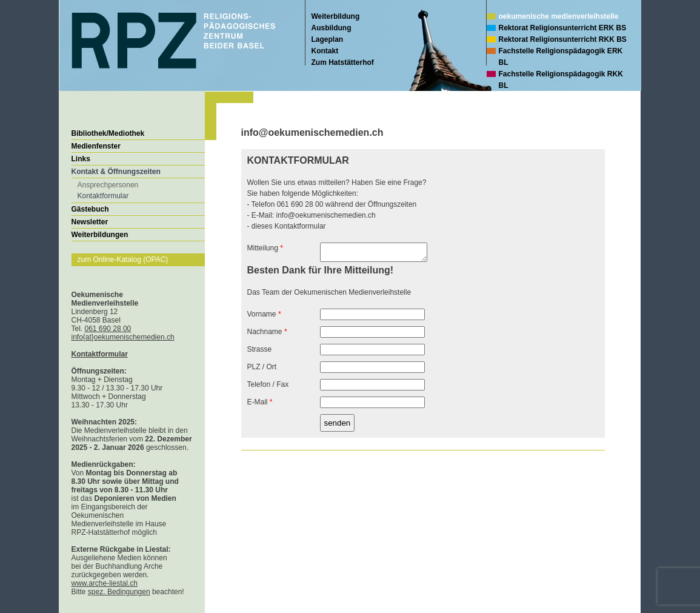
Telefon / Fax (268, 388)
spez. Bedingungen (119, 592)
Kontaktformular (103, 196)
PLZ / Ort (262, 370)
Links (81, 159)
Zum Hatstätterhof (343, 62)
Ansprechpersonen (108, 185)
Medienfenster (96, 146)
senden (338, 427)
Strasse (260, 353)
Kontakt (325, 51)
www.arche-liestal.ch (105, 583)
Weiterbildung (336, 16)
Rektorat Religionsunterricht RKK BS (563, 39)
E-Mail (260, 406)
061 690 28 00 (108, 329)
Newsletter (90, 222)
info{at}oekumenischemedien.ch (123, 337)
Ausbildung (332, 28)
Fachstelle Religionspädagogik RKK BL (561, 80)
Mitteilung (265, 248)
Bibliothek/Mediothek (108, 133)
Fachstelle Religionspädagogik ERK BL (561, 57)
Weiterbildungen (100, 235)
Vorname (264, 318)
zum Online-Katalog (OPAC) (123, 260)
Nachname (267, 335)
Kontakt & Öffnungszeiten (116, 172)
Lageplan (328, 39)
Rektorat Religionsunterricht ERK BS (563, 28)
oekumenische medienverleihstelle (559, 16)
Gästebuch (90, 209)
